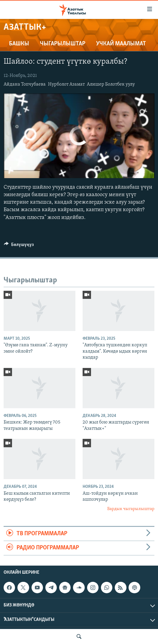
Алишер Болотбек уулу (111, 84)
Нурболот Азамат (66, 84)
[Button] (19, 246)
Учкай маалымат (121, 44)
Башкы (19, 44)
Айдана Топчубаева (25, 84)
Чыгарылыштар (63, 44)
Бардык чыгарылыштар (131, 509)
